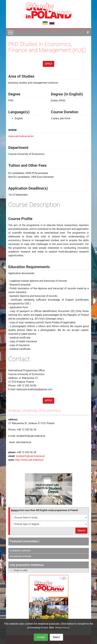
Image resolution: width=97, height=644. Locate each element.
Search (81, 531)
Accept (41, 637)
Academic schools (20, 551)
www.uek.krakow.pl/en (21, 136)
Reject (56, 637)
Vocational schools (21, 556)
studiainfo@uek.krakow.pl (30, 456)
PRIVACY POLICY (62, 628)
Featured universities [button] (25, 541)
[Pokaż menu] (11, 32)
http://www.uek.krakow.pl (29, 460)
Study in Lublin (21, 570)
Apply (48, 64)
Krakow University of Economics (35, 411)
